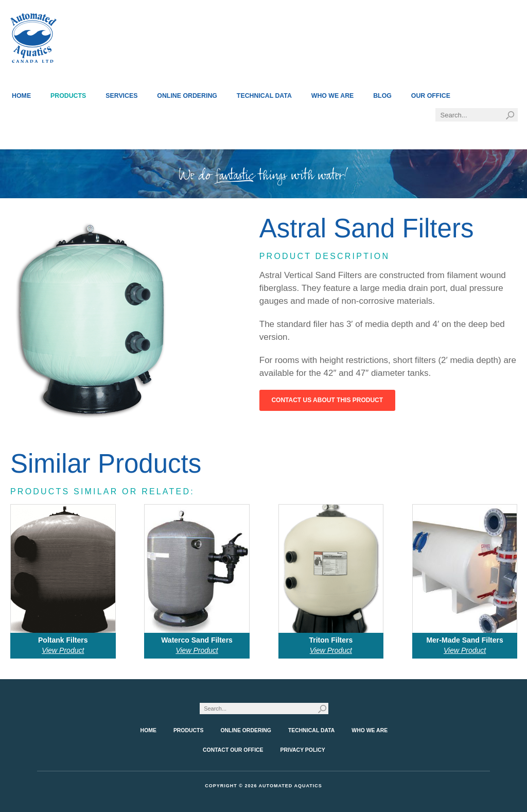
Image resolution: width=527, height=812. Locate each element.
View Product (63, 650)
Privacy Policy (303, 750)
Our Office (431, 96)
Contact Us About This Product (327, 400)
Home (21, 96)
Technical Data (264, 96)
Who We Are (333, 96)
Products (68, 96)
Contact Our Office (233, 750)
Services (121, 96)
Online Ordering (187, 96)
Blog (382, 96)
